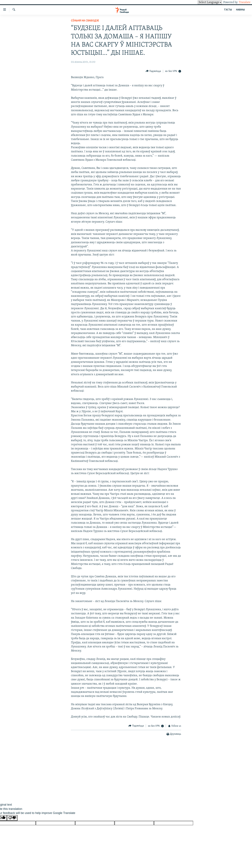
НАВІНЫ (240, 10)
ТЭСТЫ (228, 10)
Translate (242, 2)
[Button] (153, 71)
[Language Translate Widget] (204, 2)
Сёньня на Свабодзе (85, 21)
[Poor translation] (12, 818)
